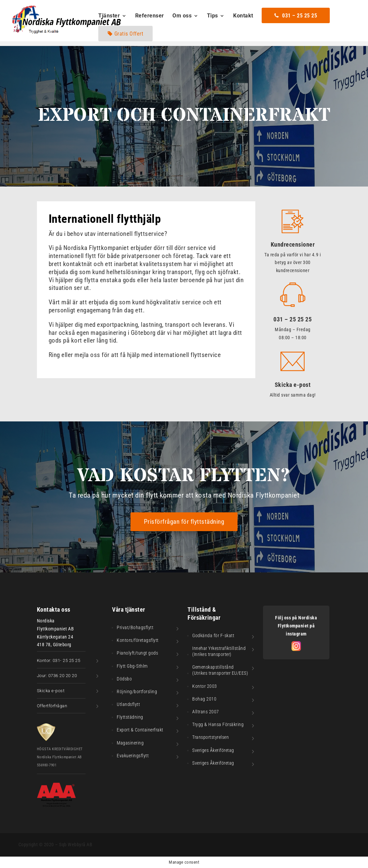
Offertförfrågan (52, 706)
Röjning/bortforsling (137, 692)
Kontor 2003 (205, 686)
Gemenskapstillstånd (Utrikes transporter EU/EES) (220, 670)
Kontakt (243, 16)
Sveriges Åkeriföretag (213, 750)
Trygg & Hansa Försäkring (218, 724)
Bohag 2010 (204, 699)
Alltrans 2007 (206, 712)
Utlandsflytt (128, 704)
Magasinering (130, 743)
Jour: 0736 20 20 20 (57, 676)
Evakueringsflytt (133, 756)
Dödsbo (124, 679)
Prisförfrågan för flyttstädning (184, 522)
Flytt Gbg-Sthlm (132, 666)
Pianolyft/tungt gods (137, 653)
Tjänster (109, 16)
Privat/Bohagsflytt (135, 627)
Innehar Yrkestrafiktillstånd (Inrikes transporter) (219, 651)
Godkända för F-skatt (213, 635)
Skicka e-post (293, 385)
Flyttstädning (130, 717)
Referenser (150, 16)
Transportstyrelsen (211, 737)
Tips (213, 16)
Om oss (182, 16)
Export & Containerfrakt (140, 730)
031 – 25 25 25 (293, 319)
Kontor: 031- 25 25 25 (59, 660)
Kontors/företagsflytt (138, 640)
